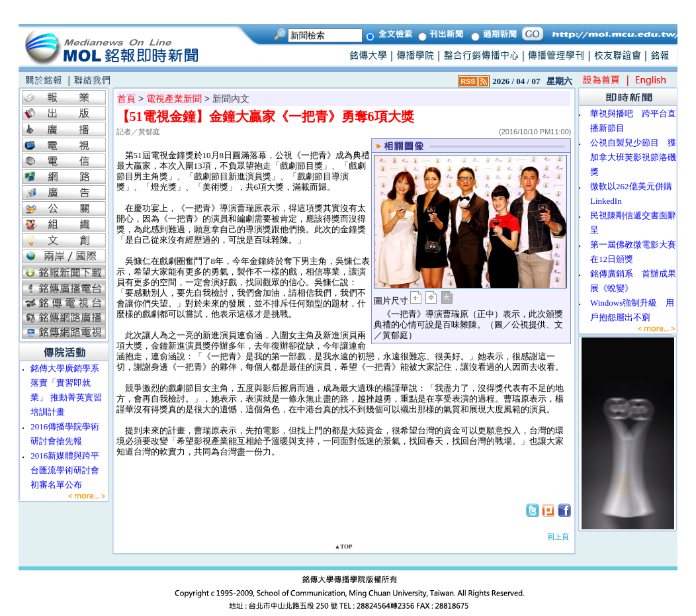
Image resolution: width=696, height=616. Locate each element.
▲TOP (343, 547)
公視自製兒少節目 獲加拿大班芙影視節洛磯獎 (633, 157)
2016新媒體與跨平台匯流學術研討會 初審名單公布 (69, 470)
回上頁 (558, 537)
